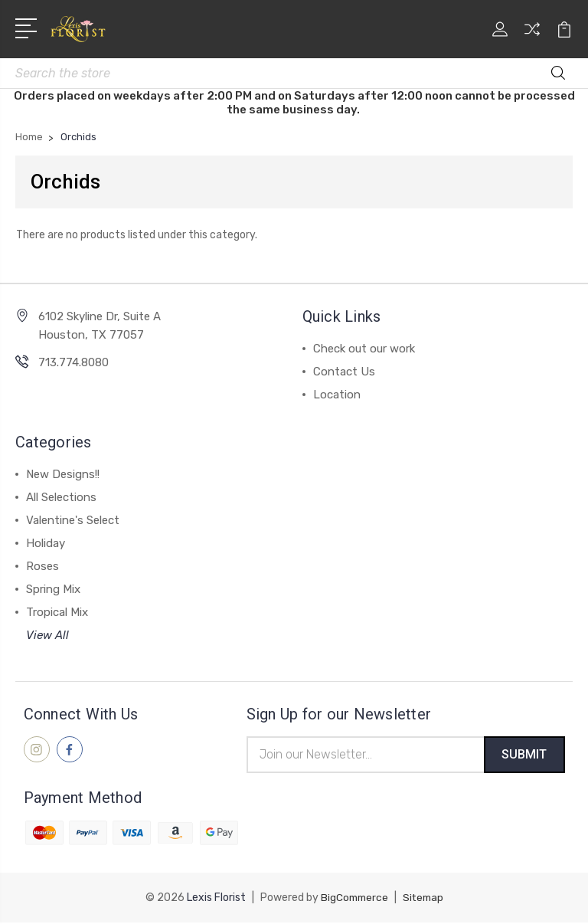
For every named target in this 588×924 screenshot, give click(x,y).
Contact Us (344, 372)
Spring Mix (53, 589)
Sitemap (424, 899)
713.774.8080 (73, 362)
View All (47, 635)
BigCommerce (353, 899)
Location (337, 395)
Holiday (46, 543)
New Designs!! (63, 474)
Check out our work (364, 349)
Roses (42, 566)
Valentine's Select (73, 520)
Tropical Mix (57, 612)
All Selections (61, 497)
